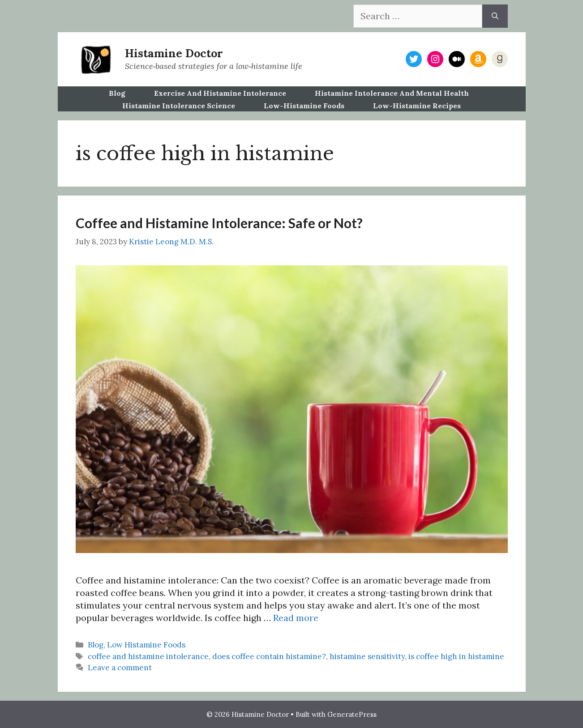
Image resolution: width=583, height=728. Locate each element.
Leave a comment (120, 668)
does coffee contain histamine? (269, 656)
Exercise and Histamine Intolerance (220, 93)
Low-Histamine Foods (304, 106)
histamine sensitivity (367, 656)
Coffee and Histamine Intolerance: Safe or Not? (219, 223)
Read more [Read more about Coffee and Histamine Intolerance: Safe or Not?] (296, 618)
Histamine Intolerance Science (179, 106)
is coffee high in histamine (456, 656)
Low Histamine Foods (146, 645)
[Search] (495, 16)
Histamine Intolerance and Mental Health (392, 93)
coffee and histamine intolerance (148, 656)
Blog (117, 93)
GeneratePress (352, 714)
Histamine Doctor (174, 53)
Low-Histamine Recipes (417, 106)
